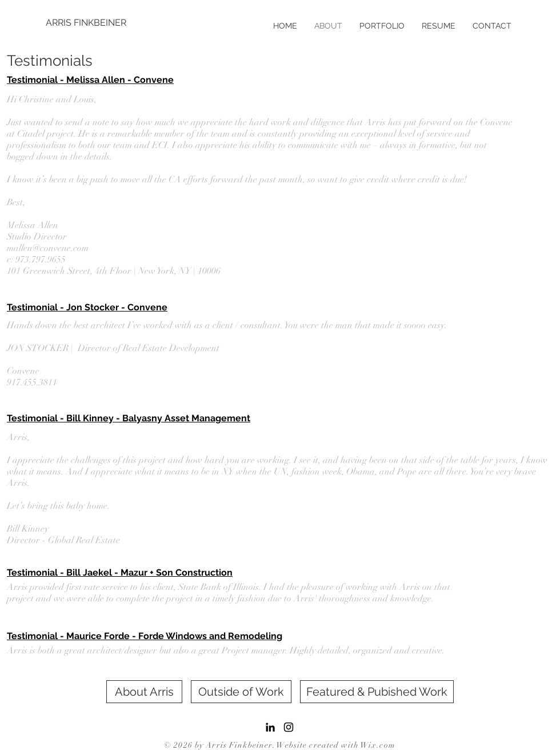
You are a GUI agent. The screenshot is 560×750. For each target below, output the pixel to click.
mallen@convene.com (48, 248)
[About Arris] (144, 692)
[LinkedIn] (270, 727)
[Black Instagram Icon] (289, 727)
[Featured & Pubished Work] (377, 692)
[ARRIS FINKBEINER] (87, 23)
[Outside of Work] (241, 692)
